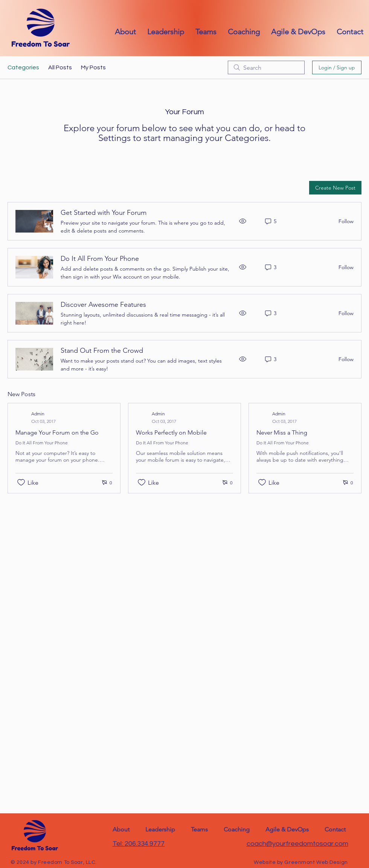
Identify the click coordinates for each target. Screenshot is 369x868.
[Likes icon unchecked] (21, 482)
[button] (350, 32)
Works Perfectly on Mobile (171, 432)
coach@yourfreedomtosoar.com (297, 844)
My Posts (93, 67)
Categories (23, 67)
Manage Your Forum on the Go (57, 432)
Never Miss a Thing (282, 432)
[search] (266, 67)
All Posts (60, 67)
